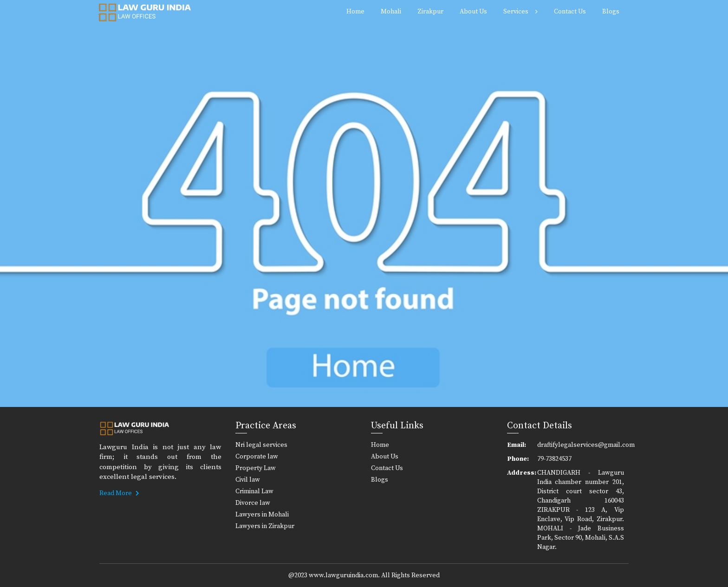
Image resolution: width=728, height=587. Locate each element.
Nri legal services (261, 445)
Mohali (391, 12)
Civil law (248, 480)
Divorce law (253, 503)
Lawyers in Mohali (262, 515)
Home (355, 12)
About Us (473, 12)
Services (516, 12)
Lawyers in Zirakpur (265, 526)
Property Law (256, 468)
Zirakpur (430, 12)
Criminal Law (254, 491)
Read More (119, 493)
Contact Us (570, 12)
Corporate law (257, 457)
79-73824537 (554, 459)
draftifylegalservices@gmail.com (581, 445)
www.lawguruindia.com (343, 575)
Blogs (611, 12)
